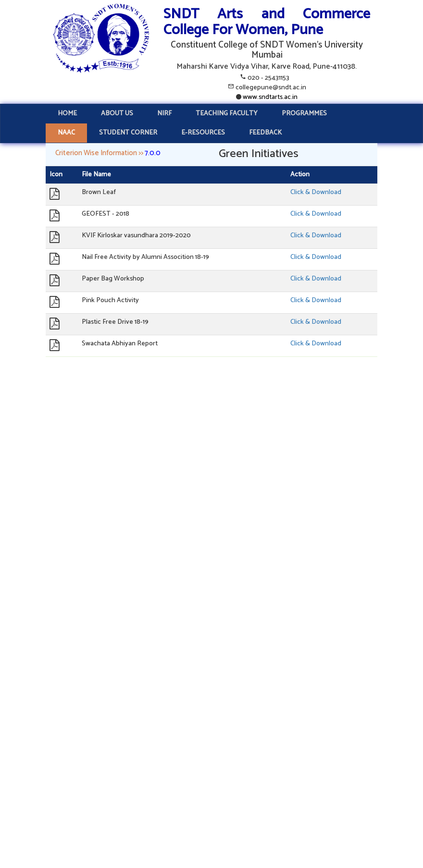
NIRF (164, 114)
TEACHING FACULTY (227, 114)
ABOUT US (117, 114)
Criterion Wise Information (96, 153)
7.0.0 (153, 153)
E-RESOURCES (203, 133)
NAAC (66, 133)
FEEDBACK (265, 133)
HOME (67, 114)
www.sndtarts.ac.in (269, 97)
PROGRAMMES (304, 114)
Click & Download (316, 192)
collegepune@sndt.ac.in (271, 88)
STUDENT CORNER (128, 133)
